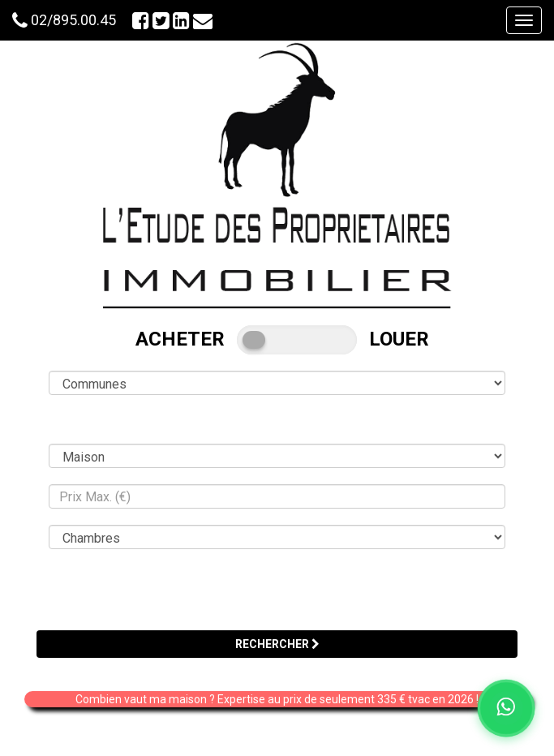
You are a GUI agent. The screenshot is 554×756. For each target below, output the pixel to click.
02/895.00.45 (73, 20)
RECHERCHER (277, 644)
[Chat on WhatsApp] (506, 708)
